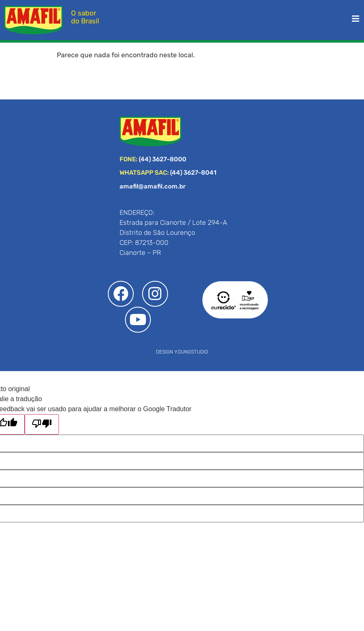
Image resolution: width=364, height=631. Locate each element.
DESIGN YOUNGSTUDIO (182, 352)
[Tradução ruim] (42, 424)
